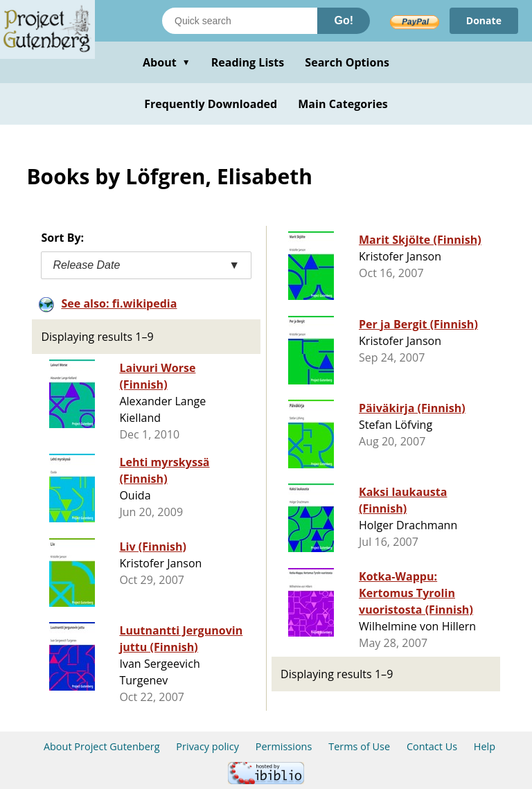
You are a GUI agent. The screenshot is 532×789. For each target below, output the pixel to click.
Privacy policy (207, 746)
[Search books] (240, 21)
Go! (344, 20)
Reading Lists (248, 62)
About (167, 62)
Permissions (284, 746)
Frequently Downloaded (211, 104)
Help (485, 746)
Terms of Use (359, 746)
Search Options (347, 62)
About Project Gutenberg (102, 746)
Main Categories (343, 104)
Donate (484, 20)
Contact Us (432, 746)
